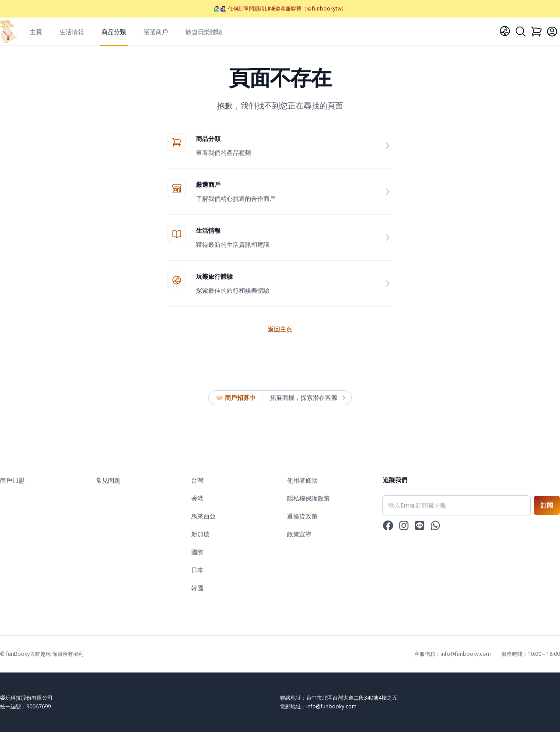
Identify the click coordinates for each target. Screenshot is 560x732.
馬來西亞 (203, 516)
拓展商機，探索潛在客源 (307, 398)
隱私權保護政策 (308, 498)
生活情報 (72, 32)
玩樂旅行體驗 (214, 276)
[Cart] (536, 32)
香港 (197, 498)
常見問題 (108, 480)
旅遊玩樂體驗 (204, 32)
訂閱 (547, 505)
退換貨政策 (302, 516)
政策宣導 (299, 534)
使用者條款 (302, 480)
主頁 (36, 32)
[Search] (521, 32)
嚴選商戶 (156, 32)
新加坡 (200, 534)
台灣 (197, 480)
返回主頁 (280, 329)
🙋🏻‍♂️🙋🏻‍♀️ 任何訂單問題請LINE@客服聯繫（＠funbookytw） (280, 9)
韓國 (197, 588)
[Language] (505, 31)
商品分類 (114, 32)
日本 (197, 570)
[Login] (552, 32)
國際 (197, 552)
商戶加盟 (12, 480)
